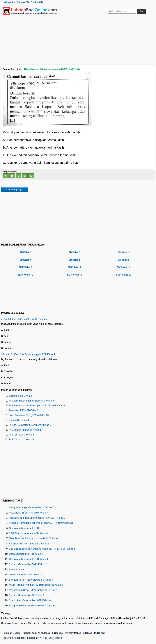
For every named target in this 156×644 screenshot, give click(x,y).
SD (27, 2)
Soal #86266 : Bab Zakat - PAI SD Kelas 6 (25, 319)
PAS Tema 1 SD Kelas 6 (21, 440)
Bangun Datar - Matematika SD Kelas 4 (31, 580)
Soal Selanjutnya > (15, 190)
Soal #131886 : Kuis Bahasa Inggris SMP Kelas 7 (29, 354)
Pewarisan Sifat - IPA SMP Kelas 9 (28, 513)
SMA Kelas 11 (75, 275)
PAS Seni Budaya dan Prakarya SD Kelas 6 (31, 401)
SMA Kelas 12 (124, 275)
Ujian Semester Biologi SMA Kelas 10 (29, 415)
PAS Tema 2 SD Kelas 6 (21, 435)
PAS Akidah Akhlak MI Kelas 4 (25, 430)
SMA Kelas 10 (25, 275)
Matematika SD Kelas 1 (21, 396)
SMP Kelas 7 (26, 267)
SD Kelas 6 (124, 260)
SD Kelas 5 (75, 260)
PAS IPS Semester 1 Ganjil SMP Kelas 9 (30, 425)
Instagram (32, 638)
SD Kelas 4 (26, 260)
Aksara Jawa (16, 569)
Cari (142, 11)
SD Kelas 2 (75, 252)
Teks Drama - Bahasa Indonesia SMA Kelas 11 (35, 538)
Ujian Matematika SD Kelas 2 (26, 575)
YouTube (48, 638)
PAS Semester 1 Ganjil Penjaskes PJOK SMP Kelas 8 (37, 406)
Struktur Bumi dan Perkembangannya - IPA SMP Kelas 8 (41, 523)
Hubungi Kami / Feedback (36, 633)
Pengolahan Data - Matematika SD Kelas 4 (33, 605)
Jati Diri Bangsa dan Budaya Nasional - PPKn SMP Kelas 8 (42, 549)
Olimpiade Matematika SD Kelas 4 (28, 559)
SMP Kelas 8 (75, 267)
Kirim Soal (58, 633)
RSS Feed (99, 633)
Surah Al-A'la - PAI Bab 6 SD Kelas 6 (29, 544)
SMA (41, 2)
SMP (34, 2)
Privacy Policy (73, 633)
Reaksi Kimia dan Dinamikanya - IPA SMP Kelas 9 (37, 518)
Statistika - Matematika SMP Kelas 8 (30, 600)
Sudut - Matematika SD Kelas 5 (27, 595)
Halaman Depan (11, 633)
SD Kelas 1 (26, 252)
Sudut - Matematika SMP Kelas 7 (28, 564)
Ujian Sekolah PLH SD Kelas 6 (26, 554)
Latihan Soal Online (13, 2)
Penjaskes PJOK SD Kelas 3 (23, 410)
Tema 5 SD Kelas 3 (19, 420)
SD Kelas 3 (124, 252)
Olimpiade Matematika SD (24, 528)
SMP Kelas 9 (124, 267)
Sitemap (87, 633)
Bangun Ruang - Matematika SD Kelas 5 (32, 507)
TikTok (58, 638)
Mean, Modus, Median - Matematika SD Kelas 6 (36, 585)
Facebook (19, 638)
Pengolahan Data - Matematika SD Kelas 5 (33, 590)
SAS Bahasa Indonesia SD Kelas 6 (28, 533)
